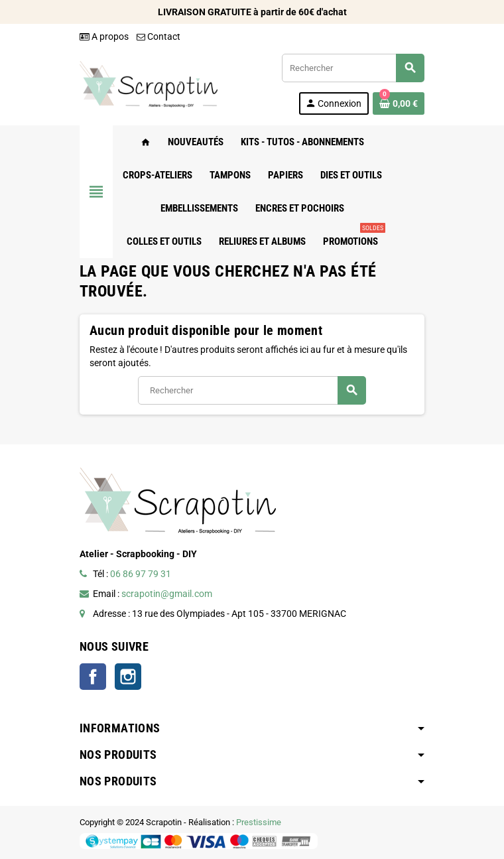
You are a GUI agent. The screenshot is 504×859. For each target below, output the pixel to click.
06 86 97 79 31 (141, 574)
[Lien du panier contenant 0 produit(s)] (399, 103)
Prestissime (259, 822)
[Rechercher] (353, 68)
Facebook (93, 677)
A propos (104, 36)
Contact (158, 36)
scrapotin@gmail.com (167, 594)
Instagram (128, 677)
